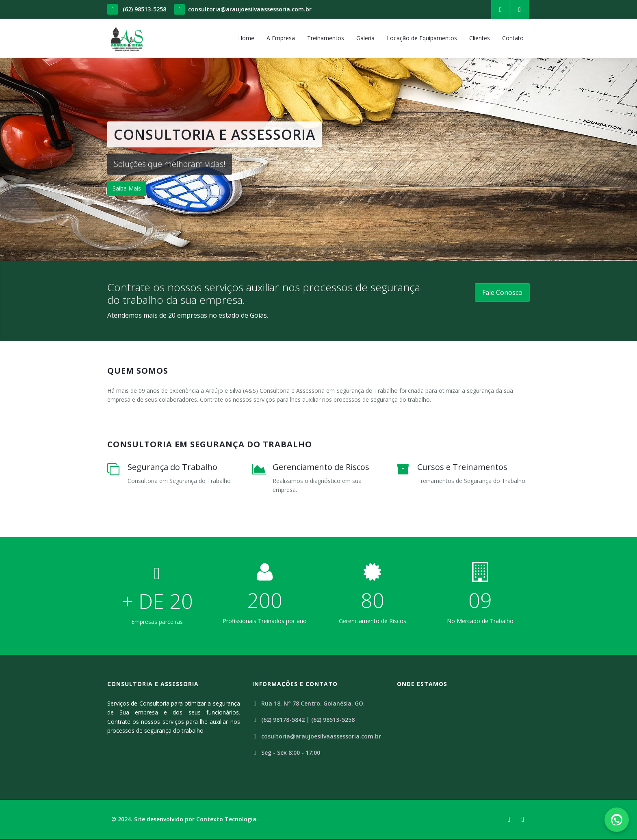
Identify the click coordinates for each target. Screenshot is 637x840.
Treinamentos (326, 38)
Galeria (365, 38)
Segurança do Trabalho (172, 467)
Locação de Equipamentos (422, 38)
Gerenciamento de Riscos (321, 467)
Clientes (480, 38)
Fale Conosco (502, 292)
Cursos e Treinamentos (462, 467)
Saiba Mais (127, 188)
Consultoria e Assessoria (153, 684)
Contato (513, 38)
